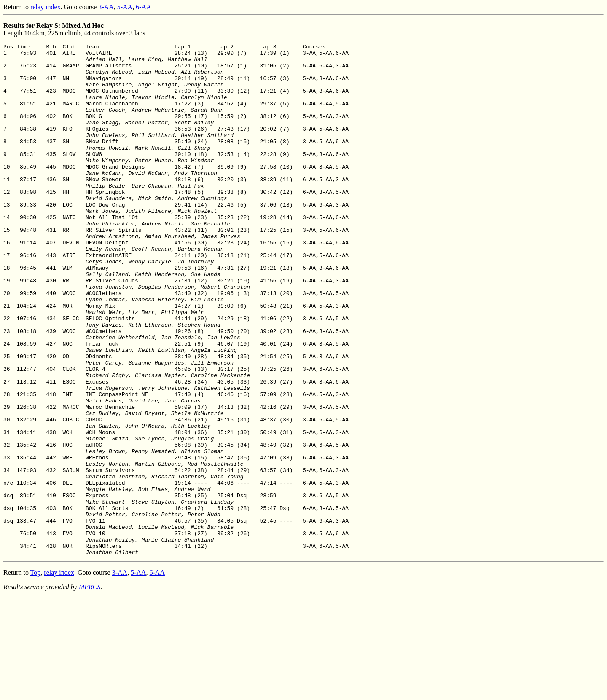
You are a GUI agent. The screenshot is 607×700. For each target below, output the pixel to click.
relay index (46, 7)
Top (36, 675)
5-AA (125, 7)
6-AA (143, 7)
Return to (17, 7)
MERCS (90, 689)
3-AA (106, 7)
